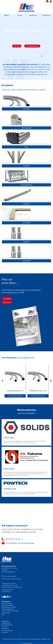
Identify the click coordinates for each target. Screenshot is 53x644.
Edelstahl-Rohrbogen (7, 603)
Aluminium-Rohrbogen (8, 605)
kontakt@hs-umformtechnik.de (20, 543)
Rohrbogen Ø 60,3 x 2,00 (38, 391)
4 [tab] (47, 56)
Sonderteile (5, 632)
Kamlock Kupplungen (7, 631)
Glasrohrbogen (6, 613)
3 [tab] (45, 56)
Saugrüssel (4, 627)
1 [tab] (42, 56)
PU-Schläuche (5, 629)
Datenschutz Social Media (31, 639)
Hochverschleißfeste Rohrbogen (10, 611)
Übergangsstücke (6, 623)
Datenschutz (20, 639)
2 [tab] (44, 56)
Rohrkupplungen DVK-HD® (9, 607)
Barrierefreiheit (43, 639)
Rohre (3, 615)
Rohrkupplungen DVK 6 (8, 609)
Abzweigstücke (5, 621)
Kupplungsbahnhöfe (7, 625)
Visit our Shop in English (10, 576)
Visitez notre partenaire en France (12, 579)
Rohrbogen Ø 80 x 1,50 (15, 391)
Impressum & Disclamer (9, 639)
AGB (49, 639)
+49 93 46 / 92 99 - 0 (14, 539)
